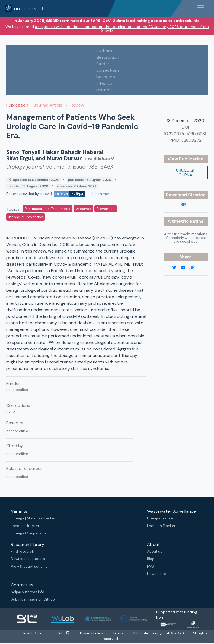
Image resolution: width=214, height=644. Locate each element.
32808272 (191, 140)
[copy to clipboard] (194, 268)
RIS (183, 205)
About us (155, 551)
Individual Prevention (26, 217)
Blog (151, 559)
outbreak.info (25, 8)
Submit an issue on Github (33, 599)
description (108, 57)
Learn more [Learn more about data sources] (102, 194)
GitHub (60, 633)
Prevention (106, 209)
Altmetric (179, 221)
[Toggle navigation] (201, 8)
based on (106, 77)
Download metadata (28, 559)
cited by (104, 83)
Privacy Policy (92, 633)
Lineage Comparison (28, 533)
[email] (185, 268)
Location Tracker (25, 526)
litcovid (62, 194)
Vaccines (83, 209)
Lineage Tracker (161, 518)
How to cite (156, 574)
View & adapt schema (29, 566)
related (103, 90)
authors (104, 51)
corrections (108, 70)
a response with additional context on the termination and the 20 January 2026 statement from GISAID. (122, 29)
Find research (23, 551)
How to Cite (32, 633)
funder (103, 64)
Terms (119, 633)
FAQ (150, 566)
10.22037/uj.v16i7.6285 (186, 134)
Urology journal (186, 172)
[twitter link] (176, 268)
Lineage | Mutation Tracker (33, 518)
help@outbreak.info (28, 592)
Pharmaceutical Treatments (47, 209)
